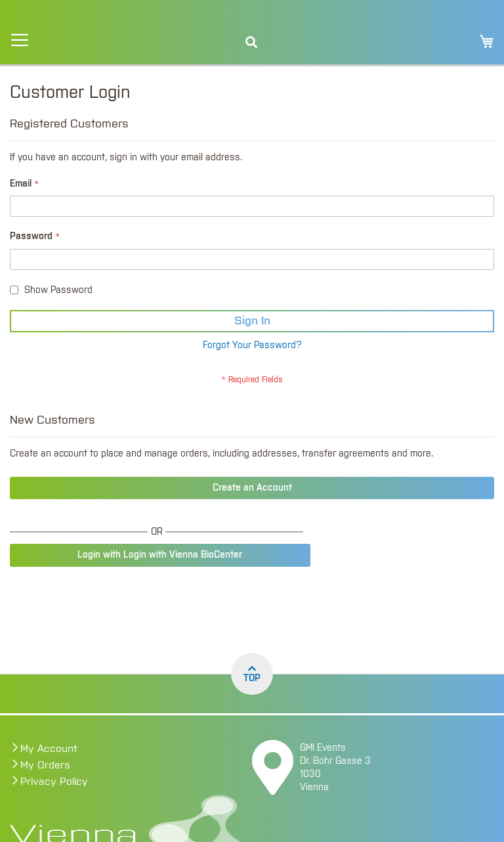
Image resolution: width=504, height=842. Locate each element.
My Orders (45, 765)
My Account (49, 749)
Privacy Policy (54, 782)
